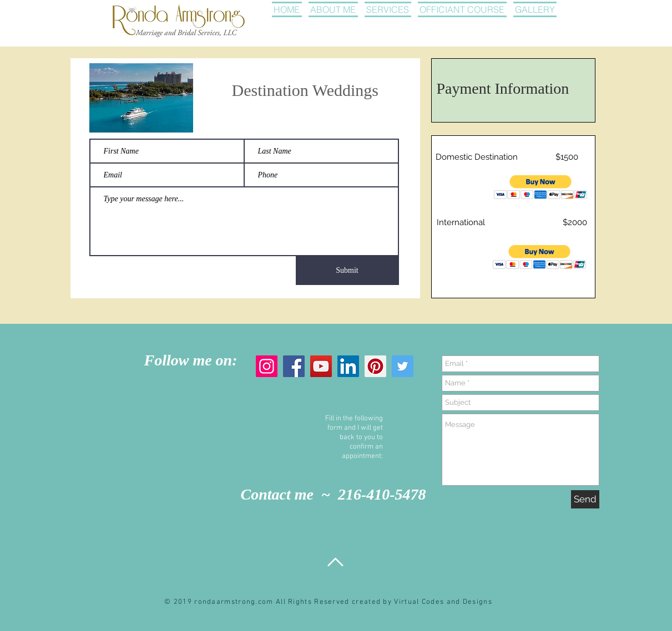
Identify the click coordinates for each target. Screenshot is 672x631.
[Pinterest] (375, 366)
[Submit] (347, 271)
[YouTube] (321, 366)
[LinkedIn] (348, 366)
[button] (541, 187)
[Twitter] (403, 366)
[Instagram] (267, 366)
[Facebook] (294, 366)
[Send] (585, 499)
